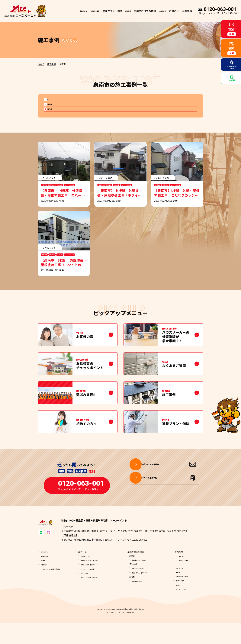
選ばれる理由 (82, 13)
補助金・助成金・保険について (146, 594)
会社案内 (180, 606)
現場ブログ (184, 577)
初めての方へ (64, 13)
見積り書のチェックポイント (145, 581)
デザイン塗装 (87, 594)
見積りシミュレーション (143, 589)
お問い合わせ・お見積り (187, 597)
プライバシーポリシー (186, 610)
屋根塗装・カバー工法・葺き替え (96, 581)
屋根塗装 (61, 200)
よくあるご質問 (183, 602)
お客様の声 (160, 13)
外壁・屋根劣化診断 (141, 602)
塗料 (51, 105)
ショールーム (182, 589)
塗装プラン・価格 (86, 573)
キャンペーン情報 (187, 581)
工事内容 (53, 114)
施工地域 (53, 122)
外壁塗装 (47, 200)
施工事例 (120, 13)
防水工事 (75, 200)
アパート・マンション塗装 (93, 590)
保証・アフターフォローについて (96, 598)
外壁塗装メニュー (89, 577)
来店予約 (180, 593)
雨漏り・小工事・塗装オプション (96, 586)
